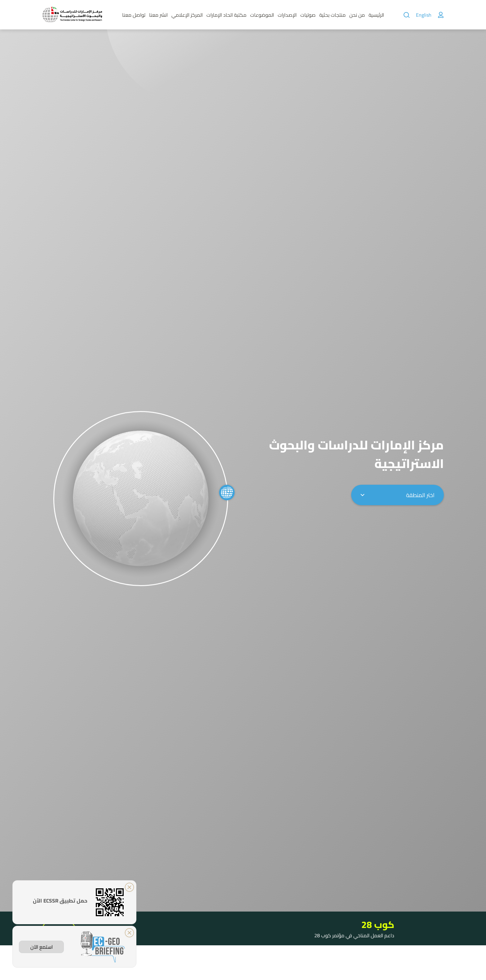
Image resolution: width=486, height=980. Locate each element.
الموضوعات (262, 15)
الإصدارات (287, 15)
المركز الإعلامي (187, 15)
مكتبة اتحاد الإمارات (226, 15)
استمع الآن (42, 947)
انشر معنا (158, 15)
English (424, 15)
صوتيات (308, 15)
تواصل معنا (134, 15)
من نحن (357, 15)
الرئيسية (376, 15)
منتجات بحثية (332, 15)
